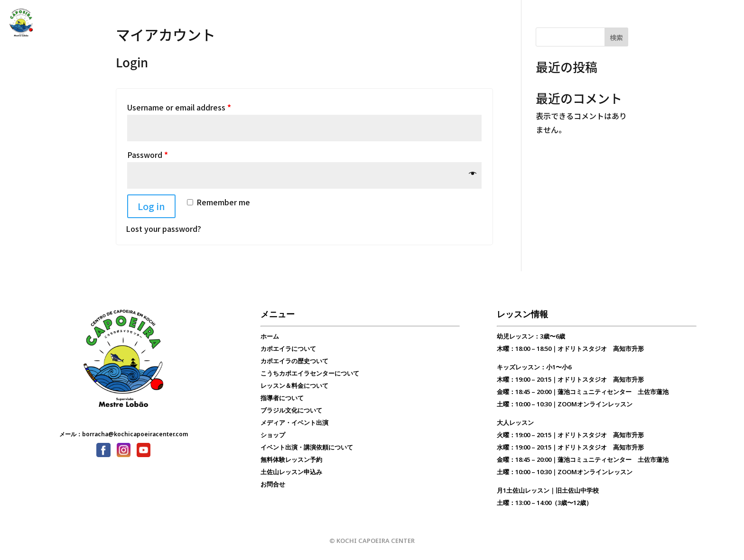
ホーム (270, 336)
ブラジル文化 (268, 23)
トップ (57, 23)
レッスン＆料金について (294, 386)
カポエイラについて (288, 349)
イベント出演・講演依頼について (307, 447)
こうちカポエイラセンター (161, 23)
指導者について (282, 398)
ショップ (273, 435)
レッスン (224, 23)
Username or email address (179, 107)
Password (148, 155)
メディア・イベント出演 (294, 422)
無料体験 (349, 23)
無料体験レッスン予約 (291, 459)
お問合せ (312, 23)
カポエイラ (94, 23)
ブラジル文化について (291, 410)
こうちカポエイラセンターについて (310, 373)
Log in (151, 206)
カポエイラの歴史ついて (294, 361)
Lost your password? (163, 229)
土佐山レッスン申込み (291, 472)
